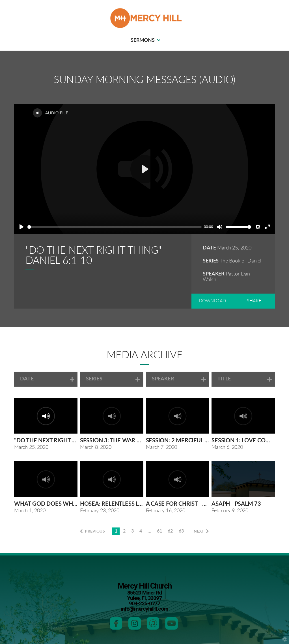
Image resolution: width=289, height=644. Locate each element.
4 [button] (141, 531)
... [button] (149, 531)
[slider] (115, 227)
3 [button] (132, 531)
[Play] (21, 227)
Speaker (214, 274)
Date (209, 248)
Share (254, 301)
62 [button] (170, 531)
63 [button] (181, 531)
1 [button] (116, 531)
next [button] (199, 531)
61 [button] (159, 531)
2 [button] (124, 531)
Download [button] (212, 301)
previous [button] (95, 531)
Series (211, 261)
